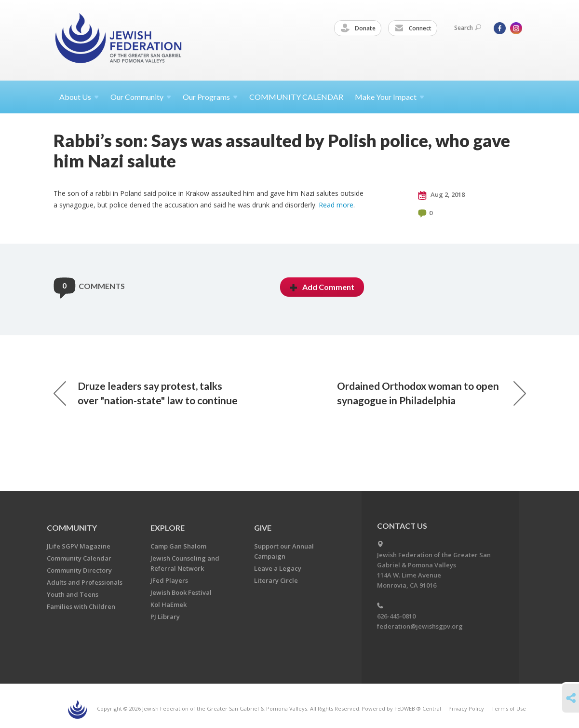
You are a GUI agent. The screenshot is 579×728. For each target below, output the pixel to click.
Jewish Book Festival (181, 592)
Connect (413, 28)
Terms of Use (509, 708)
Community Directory (79, 570)
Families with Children (81, 606)
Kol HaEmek (168, 604)
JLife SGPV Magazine (79, 546)
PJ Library (165, 617)
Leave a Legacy (278, 568)
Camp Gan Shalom (178, 546)
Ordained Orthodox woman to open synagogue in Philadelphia (431, 393)
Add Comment (322, 287)
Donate (358, 28)
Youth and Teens (73, 594)
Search (468, 28)
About (79, 97)
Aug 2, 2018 (441, 195)
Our (210, 97)
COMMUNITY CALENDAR (296, 97)
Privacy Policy (466, 708)
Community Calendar (79, 558)
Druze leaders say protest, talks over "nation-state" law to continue (146, 393)
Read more (336, 205)
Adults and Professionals (85, 582)
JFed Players (169, 580)
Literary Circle (276, 580)
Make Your (390, 97)
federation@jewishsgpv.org (420, 626)
